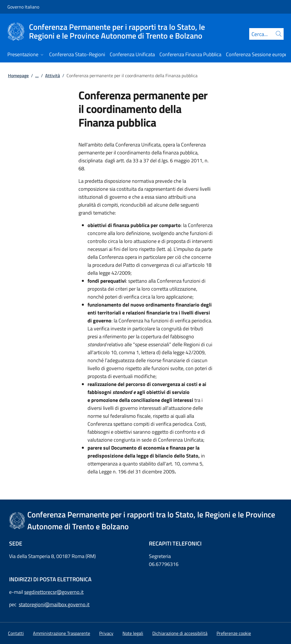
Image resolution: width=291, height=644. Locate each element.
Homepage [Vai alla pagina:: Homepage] (18, 75)
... (37, 75)
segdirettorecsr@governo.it (54, 592)
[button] (234, 633)
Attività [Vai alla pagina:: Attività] (53, 75)
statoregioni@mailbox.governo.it (54, 604)
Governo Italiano (23, 7)
